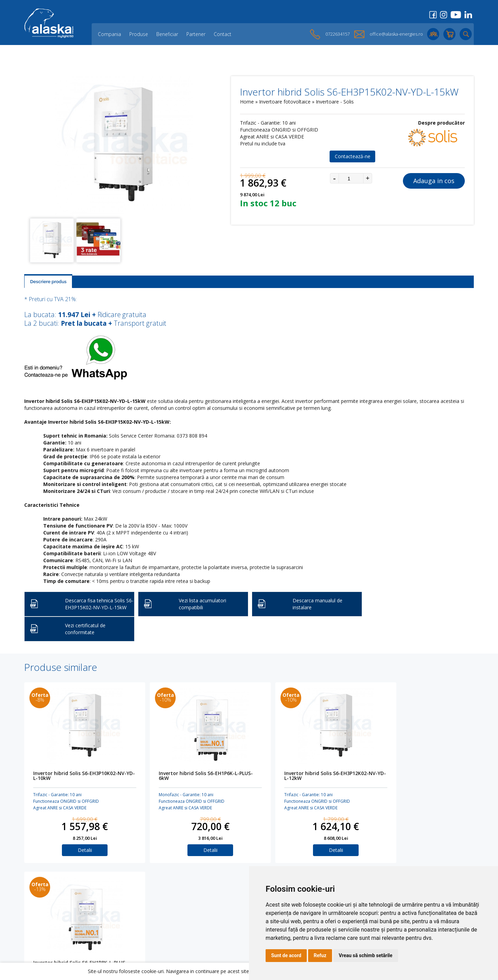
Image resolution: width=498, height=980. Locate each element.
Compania (109, 34)
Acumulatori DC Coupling (52, 904)
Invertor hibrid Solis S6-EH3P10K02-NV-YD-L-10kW (75, 776)
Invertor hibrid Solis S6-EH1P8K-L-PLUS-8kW (407, 776)
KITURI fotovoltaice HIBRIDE (54, 932)
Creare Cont (218, 898)
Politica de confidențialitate (234, 926)
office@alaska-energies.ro (396, 34)
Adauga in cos (434, 181)
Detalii (78, 850)
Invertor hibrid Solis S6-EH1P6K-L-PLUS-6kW (185, 776)
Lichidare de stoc (133, 932)
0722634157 (338, 34)
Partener (196, 34)
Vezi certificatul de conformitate (85, 629)
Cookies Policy (220, 915)
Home (247, 102)
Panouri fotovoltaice (47, 898)
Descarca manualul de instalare (317, 604)
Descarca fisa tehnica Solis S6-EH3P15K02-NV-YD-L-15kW (99, 604)
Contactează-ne (353, 156)
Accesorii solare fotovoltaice (56, 921)
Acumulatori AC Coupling (52, 910)
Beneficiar (167, 34)
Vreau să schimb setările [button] (366, 955)
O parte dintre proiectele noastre (151, 926)
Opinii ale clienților (135, 921)
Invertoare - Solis (335, 102)
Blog (119, 915)
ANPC (210, 932)
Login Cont (216, 904)
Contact (223, 34)
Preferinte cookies (224, 937)
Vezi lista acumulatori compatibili (202, 604)
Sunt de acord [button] (286, 955)
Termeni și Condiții (225, 921)
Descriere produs (48, 282)
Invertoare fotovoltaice (285, 102)
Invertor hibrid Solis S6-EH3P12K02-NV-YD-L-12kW (297, 776)
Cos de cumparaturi (226, 910)
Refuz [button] (320, 955)
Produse (139, 34)
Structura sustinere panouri (55, 926)
